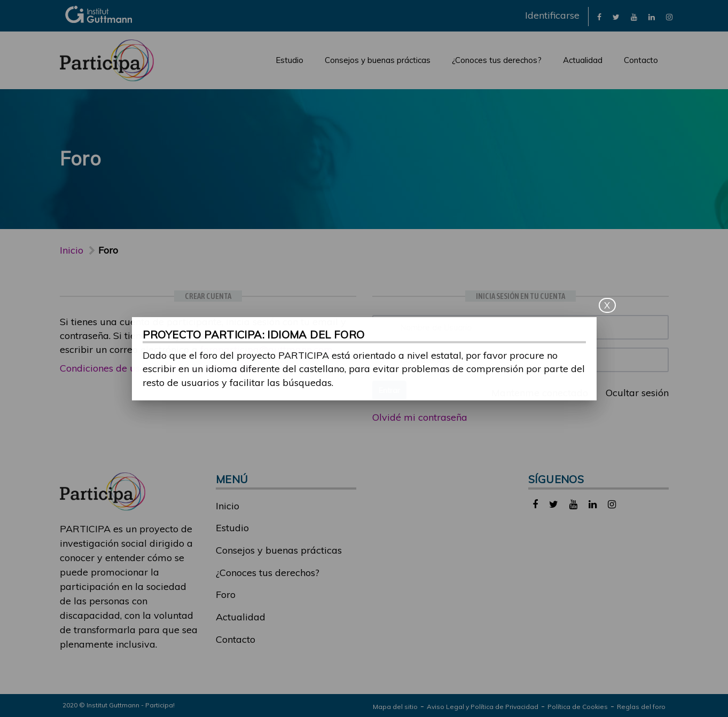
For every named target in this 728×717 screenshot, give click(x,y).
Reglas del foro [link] (641, 707)
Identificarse (552, 15)
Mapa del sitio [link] (395, 707)
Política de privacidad (203, 368)
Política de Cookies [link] (578, 707)
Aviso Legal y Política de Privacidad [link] (483, 707)
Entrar (389, 390)
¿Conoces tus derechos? (497, 60)
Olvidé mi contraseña (420, 417)
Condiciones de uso (103, 368)
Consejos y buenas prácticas (378, 60)
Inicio (72, 250)
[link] (599, 16)
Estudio (289, 60)
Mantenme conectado (534, 393)
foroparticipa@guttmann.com (267, 349)
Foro (226, 594)
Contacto (641, 60)
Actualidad (583, 60)
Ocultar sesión (631, 393)
